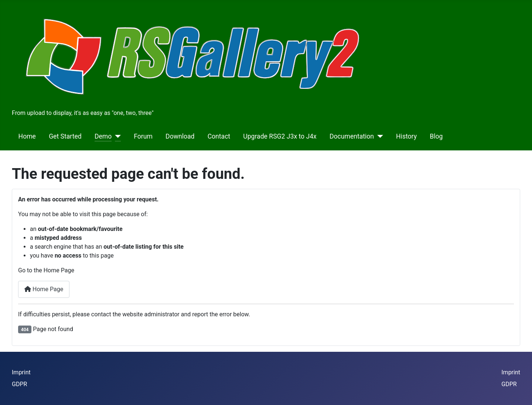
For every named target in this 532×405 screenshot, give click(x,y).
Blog (436, 136)
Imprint (21, 372)
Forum (143, 136)
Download (180, 136)
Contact (219, 136)
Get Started (65, 136)
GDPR (19, 384)
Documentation (352, 136)
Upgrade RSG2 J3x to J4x (280, 136)
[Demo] (116, 136)
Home (27, 136)
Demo (103, 136)
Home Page (44, 289)
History (406, 136)
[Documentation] (378, 136)
